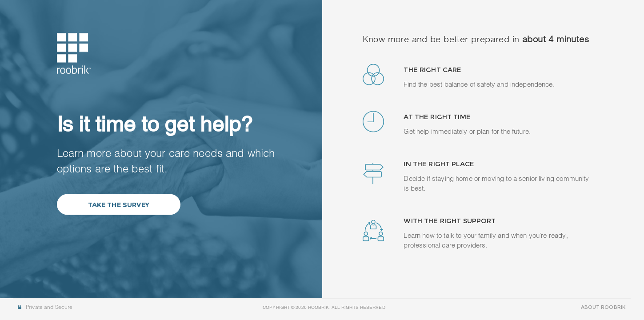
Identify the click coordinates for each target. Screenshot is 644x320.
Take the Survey (119, 205)
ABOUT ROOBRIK (603, 307)
